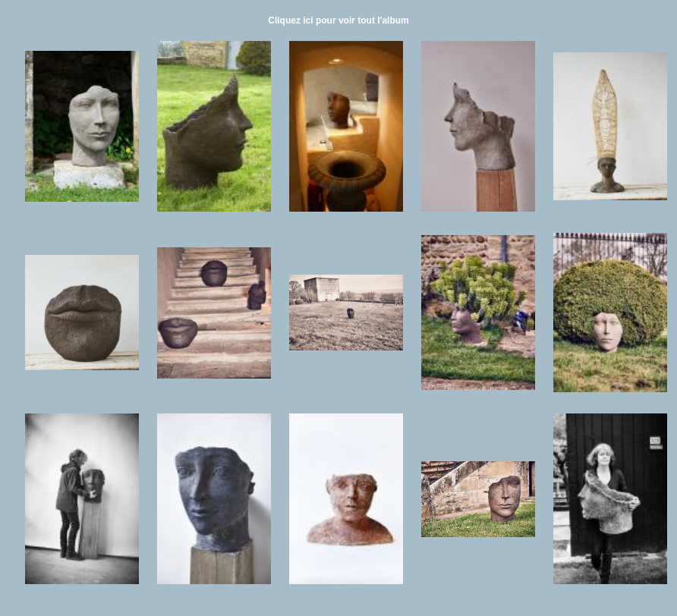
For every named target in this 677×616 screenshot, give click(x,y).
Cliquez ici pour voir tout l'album (338, 20)
